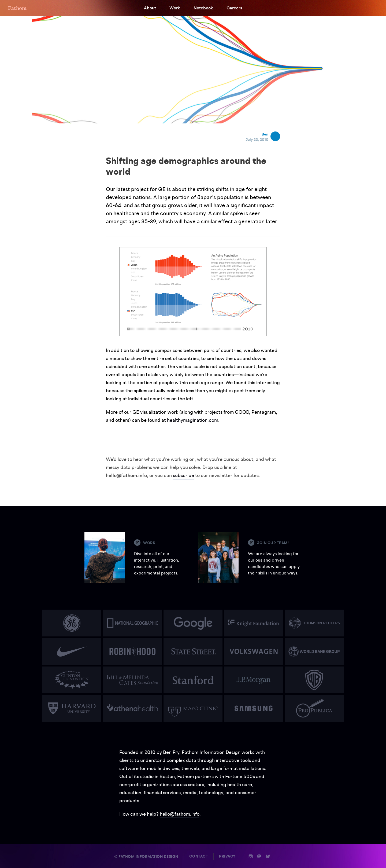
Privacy (227, 856)
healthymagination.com (193, 420)
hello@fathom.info (180, 814)
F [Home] (17, 8)
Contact (199, 856)
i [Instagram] (251, 856)
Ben (265, 134)
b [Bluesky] (268, 856)
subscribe (183, 475)
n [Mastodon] (259, 856)
